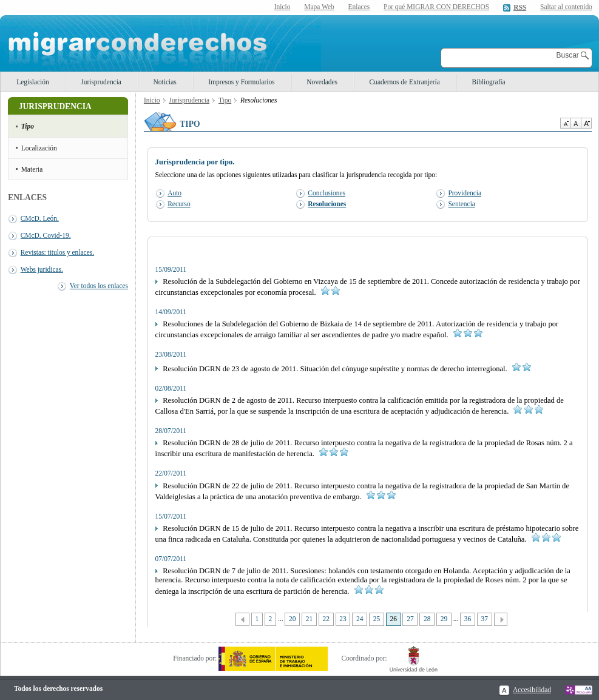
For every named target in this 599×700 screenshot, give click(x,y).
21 (309, 619)
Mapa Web (319, 7)
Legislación (32, 82)
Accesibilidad (532, 690)
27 (410, 619)
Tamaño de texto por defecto (576, 123)
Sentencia (461, 204)
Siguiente (501, 620)
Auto (174, 193)
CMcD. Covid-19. (46, 235)
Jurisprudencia (101, 82)
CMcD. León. (40, 218)
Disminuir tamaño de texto (565, 123)
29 (444, 619)
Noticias (165, 82)
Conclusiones (327, 193)
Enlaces (359, 7)
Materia (32, 169)
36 (468, 619)
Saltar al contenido (566, 7)
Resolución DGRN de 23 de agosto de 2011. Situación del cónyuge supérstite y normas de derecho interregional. (343, 369)
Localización (39, 148)
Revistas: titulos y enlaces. (57, 252)
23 (343, 619)
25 (377, 619)
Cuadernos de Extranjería (405, 82)
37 (485, 619)
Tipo (28, 126)
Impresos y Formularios (241, 82)
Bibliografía (488, 82)
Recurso (179, 204)
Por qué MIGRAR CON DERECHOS (436, 7)
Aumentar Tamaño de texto (586, 123)
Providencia (465, 193)
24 (360, 619)
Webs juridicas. (42, 269)
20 (292, 619)
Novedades (322, 82)
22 (326, 619)
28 (427, 619)
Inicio (283, 7)
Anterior (242, 620)
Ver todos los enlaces (99, 286)
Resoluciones (327, 204)
